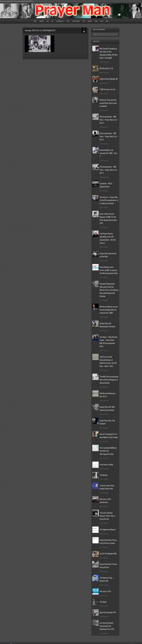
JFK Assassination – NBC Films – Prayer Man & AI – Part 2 (109, 136)
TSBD (96, 21)
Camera (42, 21)
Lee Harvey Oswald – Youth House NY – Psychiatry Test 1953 (107, 626)
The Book (103, 602)
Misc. (107, 21)
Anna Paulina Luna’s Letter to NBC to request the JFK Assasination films (109, 270)
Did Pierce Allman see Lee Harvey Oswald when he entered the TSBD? (109, 310)
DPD (48, 21)
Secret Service (76, 21)
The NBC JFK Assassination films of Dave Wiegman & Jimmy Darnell (109, 380)
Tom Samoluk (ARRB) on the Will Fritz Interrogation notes (108, 451)
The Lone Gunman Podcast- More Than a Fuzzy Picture (107, 516)
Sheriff (90, 21)
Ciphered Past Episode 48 (109, 79)
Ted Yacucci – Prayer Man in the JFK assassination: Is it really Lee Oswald (109, 200)
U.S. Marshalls (60, 21)
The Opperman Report (108, 530)
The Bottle (103, 475)
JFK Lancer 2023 (105, 591)
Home (35, 21)
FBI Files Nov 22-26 (106, 68)
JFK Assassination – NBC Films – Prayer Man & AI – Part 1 (109, 170)
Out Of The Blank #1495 (108, 554)
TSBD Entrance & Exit (107, 89)
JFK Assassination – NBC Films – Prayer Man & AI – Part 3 (109, 120)
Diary (102, 21)
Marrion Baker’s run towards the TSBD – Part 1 (108, 153)
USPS (68, 21)
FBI (52, 21)
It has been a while (106, 465)
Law (84, 21)
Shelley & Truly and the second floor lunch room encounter (108, 103)
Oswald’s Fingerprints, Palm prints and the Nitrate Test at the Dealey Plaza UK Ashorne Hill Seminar (109, 290)
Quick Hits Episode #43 (108, 612)
